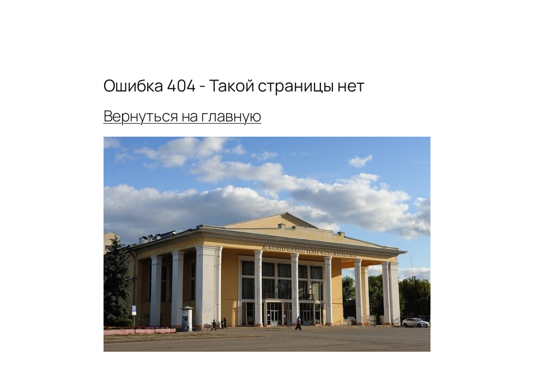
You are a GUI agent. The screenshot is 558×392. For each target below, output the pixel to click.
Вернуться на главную (183, 115)
